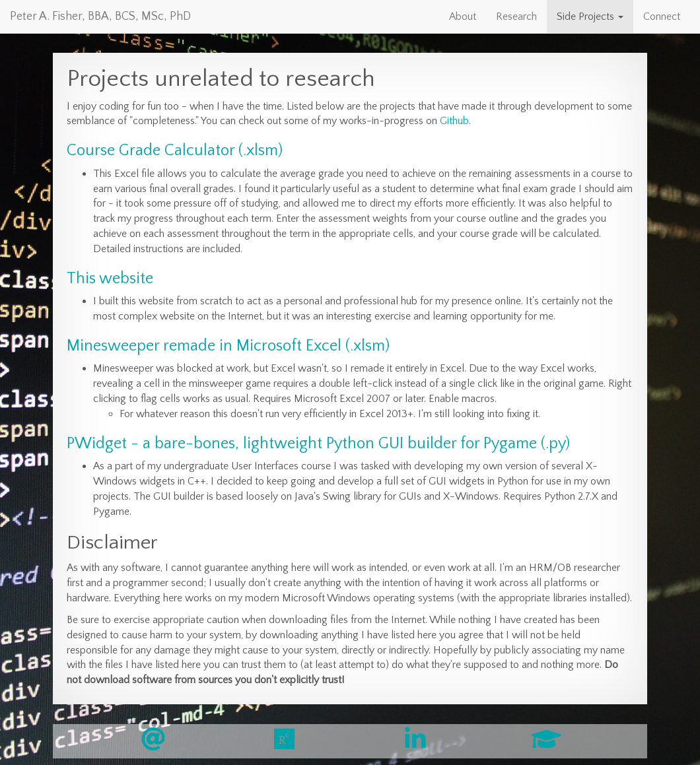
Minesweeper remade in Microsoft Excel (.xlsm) (228, 346)
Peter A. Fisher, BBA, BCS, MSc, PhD (100, 17)
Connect (662, 17)
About (463, 17)
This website (110, 279)
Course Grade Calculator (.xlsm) (175, 150)
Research (516, 17)
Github (454, 121)
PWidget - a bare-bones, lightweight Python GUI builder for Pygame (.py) (318, 444)
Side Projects (590, 17)
